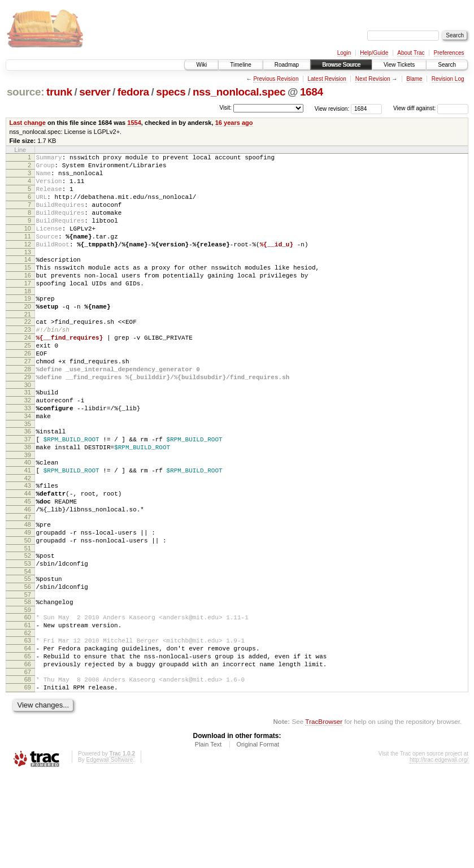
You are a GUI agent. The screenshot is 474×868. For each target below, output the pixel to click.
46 (28, 574)
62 (28, 716)
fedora (133, 92)
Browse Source (341, 65)
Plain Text (208, 837)
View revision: (332, 108)
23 (28, 362)
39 (28, 511)
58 (28, 680)
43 (28, 545)
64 (28, 733)
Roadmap (287, 65)
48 (28, 591)
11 (28, 253)
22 (28, 352)
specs (171, 92)
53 (28, 636)
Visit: (225, 108)
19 (28, 325)
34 (28, 465)
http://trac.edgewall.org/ (439, 853)
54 (28, 646)
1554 (134, 123)
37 (28, 492)
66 (28, 752)
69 (28, 779)
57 (28, 672)
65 (28, 743)
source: (25, 92)
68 (28, 769)
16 (28, 299)
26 (28, 390)
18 (28, 318)
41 (28, 528)
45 (28, 564)
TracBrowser (324, 815)
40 (28, 518)
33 (28, 455)
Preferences (449, 53)
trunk (59, 92)
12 (28, 263)
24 (28, 371)
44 (28, 554)
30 (28, 429)
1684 (312, 92)
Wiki (201, 65)
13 (28, 272)
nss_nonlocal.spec (239, 92)
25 (28, 381)
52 (28, 627)
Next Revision (373, 79)
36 (28, 482)
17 (28, 309)
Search (447, 65)
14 (28, 280)
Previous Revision (276, 79)
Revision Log (448, 79)
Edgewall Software (109, 853)
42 (28, 537)
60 (28, 697)
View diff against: (431, 108)
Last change (28, 123)
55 (28, 653)
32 (28, 446)
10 (28, 244)
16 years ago (234, 123)
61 (28, 706)
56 (28, 663)
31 (28, 436)
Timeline (240, 65)
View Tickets (399, 65)
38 (28, 501)
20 (28, 335)
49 (28, 600)
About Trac (411, 53)
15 (28, 289)
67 (28, 762)
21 (28, 345)
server (95, 92)
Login (344, 53)
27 (28, 400)
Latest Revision (327, 79)
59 (28, 689)
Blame (414, 79)
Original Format (258, 837)
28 (28, 410)
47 (28, 583)
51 (28, 619)
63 (28, 723)
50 (28, 610)
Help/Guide (374, 53)
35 (28, 475)
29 (28, 419)
